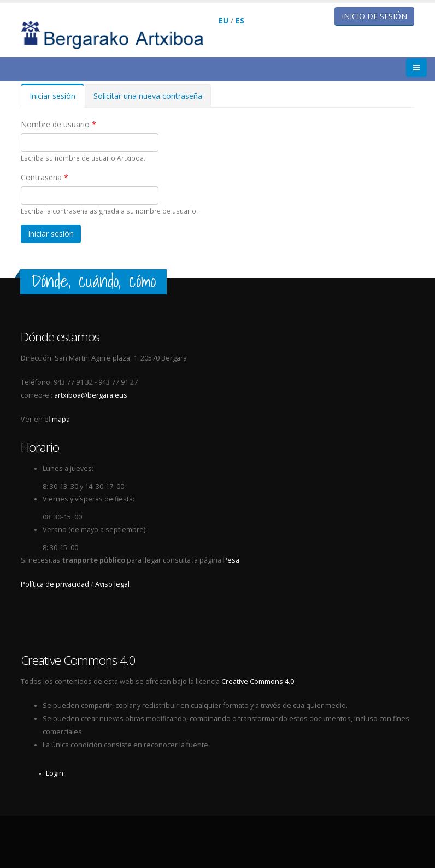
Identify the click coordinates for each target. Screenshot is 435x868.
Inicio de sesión (374, 16)
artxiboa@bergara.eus (91, 395)
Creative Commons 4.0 (258, 681)
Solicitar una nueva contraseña (148, 96)
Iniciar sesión (57, 99)
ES (240, 20)
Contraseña (45, 177)
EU (224, 20)
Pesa (231, 560)
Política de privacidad (55, 584)
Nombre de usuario (58, 124)
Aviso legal (112, 584)
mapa (61, 419)
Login (55, 773)
